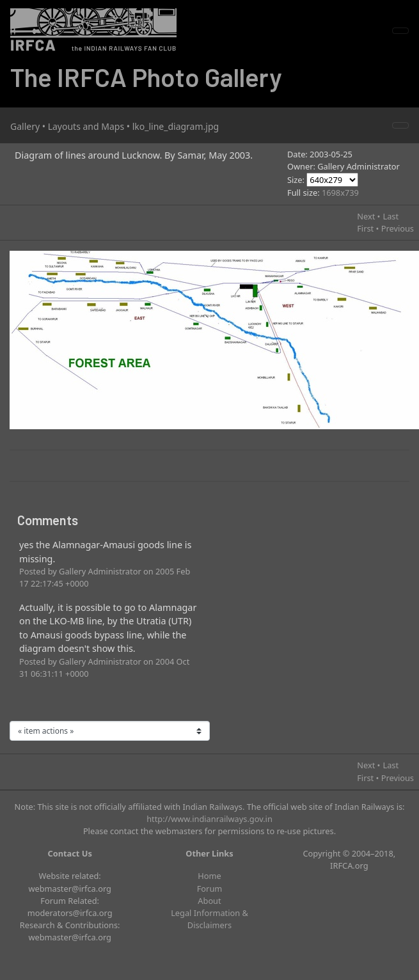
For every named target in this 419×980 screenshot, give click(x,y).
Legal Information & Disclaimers (209, 919)
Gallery (25, 126)
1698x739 (340, 193)
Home (209, 876)
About (209, 901)
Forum (210, 889)
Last (391, 216)
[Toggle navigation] (400, 31)
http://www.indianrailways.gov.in (209, 819)
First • (368, 228)
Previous (398, 228)
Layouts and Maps (86, 126)
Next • (368, 216)
